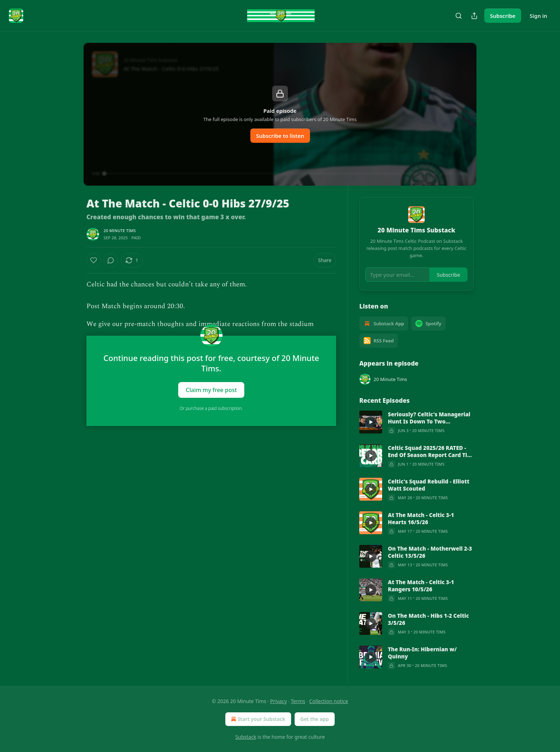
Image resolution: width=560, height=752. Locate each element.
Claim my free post (211, 390)
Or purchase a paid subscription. (211, 408)
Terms (298, 701)
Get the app (315, 719)
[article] (416, 422)
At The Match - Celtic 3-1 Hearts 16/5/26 (421, 518)
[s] (371, 422)
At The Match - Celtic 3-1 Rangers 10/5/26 (421, 586)
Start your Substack (257, 719)
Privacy (278, 701)
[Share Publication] (474, 16)
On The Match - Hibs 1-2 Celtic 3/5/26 (428, 619)
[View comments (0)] (111, 260)
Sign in (538, 16)
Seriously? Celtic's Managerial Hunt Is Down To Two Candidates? (429, 418)
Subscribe (503, 16)
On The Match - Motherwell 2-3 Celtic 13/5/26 (430, 552)
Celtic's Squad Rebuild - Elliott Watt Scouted (429, 485)
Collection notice (329, 701)
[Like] (94, 260)
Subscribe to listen (280, 136)
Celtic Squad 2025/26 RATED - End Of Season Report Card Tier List (430, 451)
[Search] (459, 16)
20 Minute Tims (120, 230)
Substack (246, 737)
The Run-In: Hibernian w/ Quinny (422, 653)
